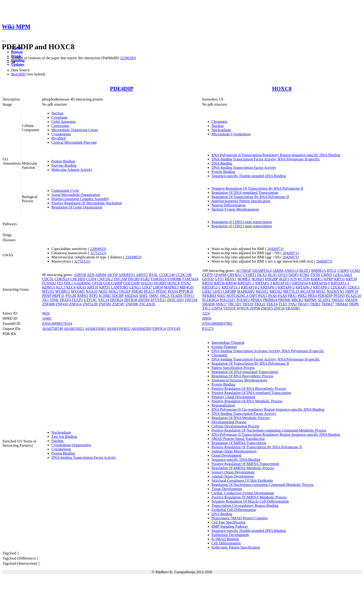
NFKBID (209, 296)
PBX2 (302, 296)
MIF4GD (186, 287)
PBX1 (292, 296)
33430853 (133, 257)
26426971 (275, 249)
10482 (47, 318)
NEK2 (113, 291)
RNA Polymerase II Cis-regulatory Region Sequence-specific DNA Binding (268, 409)
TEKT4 (272, 304)
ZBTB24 (116, 300)
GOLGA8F (132, 283)
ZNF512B (90, 304)
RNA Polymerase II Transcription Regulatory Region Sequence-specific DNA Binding (276, 155)
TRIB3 (315, 304)
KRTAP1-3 (264, 283)
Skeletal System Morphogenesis (235, 209)
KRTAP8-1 (321, 287)
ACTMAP (243, 271)
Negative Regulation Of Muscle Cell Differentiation (250, 501)
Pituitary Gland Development (233, 397)
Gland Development (226, 455)
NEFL (103, 291)
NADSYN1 (336, 291)
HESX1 (231, 279)
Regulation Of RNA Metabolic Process (240, 418)
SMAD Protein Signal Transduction (238, 439)
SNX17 (221, 304)
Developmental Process (229, 422)
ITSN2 (186, 283)
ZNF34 (279, 308)
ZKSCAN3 (175, 300)
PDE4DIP (122, 88)
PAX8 (282, 296)
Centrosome (60, 126)
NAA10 (92, 291)
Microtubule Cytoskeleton (231, 134)
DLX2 (262, 275)
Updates (18, 64)
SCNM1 (105, 296)
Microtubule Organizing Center (75, 130)
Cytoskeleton (61, 134)
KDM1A (49, 287)
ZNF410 (62, 304)
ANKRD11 (127, 275)
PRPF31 (58, 296)
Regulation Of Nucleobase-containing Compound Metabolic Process (262, 485)
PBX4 (312, 296)
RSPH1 (83, 296)
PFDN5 (339, 296)
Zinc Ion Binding (64, 437)
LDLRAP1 (339, 287)
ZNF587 (118, 304)
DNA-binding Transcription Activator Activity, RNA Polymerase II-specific (268, 351)
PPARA (256, 300)
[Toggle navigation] (4, 41)
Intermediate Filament (228, 343)
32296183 (127, 58)
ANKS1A (291, 271)
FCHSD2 (49, 283)
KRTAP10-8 (302, 283)
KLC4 (71, 287)
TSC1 (206, 308)
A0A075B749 (52, 329)
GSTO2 (208, 279)
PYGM (71, 296)
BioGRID (18, 74)
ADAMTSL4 (262, 271)
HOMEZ (244, 279)
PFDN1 (161, 291)
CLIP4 (91, 279)
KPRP (329, 279)
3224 (206, 313)
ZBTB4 (144, 300)
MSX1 (321, 291)
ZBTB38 (131, 300)
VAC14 (103, 300)
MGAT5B (308, 291)
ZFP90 (255, 308)
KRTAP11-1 (340, 283)
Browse (17, 52)
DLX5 (272, 275)
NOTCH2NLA (237, 296)
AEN (91, 275)
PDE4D (137, 291)
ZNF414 (75, 304)
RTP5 (93, 296)
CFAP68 (220, 275)
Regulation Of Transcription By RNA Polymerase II (250, 197)
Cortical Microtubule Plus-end (74, 142)
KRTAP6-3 (304, 287)
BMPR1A (319, 271)
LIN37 (147, 287)
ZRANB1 (293, 308)
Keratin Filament (224, 347)
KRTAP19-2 (250, 287)
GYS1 (219, 279)
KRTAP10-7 (282, 283)
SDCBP (118, 296)
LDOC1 (354, 287)
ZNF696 (132, 304)
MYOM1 (78, 291)
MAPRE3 (171, 287)
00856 (207, 318)
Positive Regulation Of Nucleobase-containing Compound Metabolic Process (269, 430)
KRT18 (93, 287)
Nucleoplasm (221, 130)
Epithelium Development (230, 535)
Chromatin (219, 122)
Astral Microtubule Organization (76, 195)
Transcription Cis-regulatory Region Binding (245, 506)
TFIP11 (188, 296)
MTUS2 (48, 291)
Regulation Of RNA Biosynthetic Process (242, 376)
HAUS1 (147, 283)
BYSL (153, 275)
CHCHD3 (78, 279)
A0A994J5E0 (141, 329)
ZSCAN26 (147, 304)
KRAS (81, 287)
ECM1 (304, 275)
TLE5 (283, 304)
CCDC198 (184, 275)
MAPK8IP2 (246, 291)
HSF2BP (271, 279)
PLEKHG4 (210, 300)
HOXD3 (258, 279)
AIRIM (101, 275)
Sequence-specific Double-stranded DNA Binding (249, 176)
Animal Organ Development (233, 476)
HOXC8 (282, 88)
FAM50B (174, 279)
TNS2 (292, 304)
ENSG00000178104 (57, 324)
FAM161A (159, 279)
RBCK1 (297, 300)
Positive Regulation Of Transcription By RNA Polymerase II (257, 447)
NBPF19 (351, 291)
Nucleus (57, 113)
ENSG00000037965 (217, 324)
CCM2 (355, 271)
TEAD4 (176, 296)
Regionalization (223, 405)
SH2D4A (131, 296)
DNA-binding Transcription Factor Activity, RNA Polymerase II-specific (266, 159)
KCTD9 (304, 279)
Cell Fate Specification (229, 522)
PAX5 (263, 296)
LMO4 (158, 287)
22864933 (97, 249)
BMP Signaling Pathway (230, 526)
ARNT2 (142, 275)
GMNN (327, 275)
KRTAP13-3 (231, 287)
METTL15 (291, 291)
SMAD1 (338, 300)
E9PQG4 (159, 329)
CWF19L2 (105, 279)
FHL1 (68, 283)
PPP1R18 (186, 291)
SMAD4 (351, 300)
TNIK (54, 300)
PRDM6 (284, 300)
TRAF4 (65, 300)
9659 (46, 313)
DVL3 (283, 275)
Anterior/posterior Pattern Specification (241, 201)
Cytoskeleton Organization (71, 445)
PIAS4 (173, 291)
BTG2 (331, 271)
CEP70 (207, 275)
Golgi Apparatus (63, 122)
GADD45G (83, 283)
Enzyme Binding (64, 165)
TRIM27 (328, 304)
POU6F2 (243, 300)
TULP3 (77, 300)
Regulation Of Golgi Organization (77, 207)
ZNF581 (105, 304)
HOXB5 (160, 283)
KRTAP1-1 (246, 283)
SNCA (165, 296)
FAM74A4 (190, 279)
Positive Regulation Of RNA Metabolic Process (247, 401)
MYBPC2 (63, 291)
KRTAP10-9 (321, 283)
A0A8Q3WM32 (118, 329)
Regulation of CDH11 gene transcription (242, 222)
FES (60, 283)
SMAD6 (208, 304)
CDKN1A (62, 279)
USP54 (217, 308)
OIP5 (253, 296)
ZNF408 (48, 304)
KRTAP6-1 (269, 287)
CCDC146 (167, 275)
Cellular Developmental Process (235, 426)
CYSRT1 (249, 275)
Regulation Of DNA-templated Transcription (245, 193)
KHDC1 (317, 279)
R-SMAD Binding (225, 539)
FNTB (315, 275)
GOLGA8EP (113, 283)
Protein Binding (63, 161)
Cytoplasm (59, 117)
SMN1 (154, 296)
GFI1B (97, 283)
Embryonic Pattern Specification (236, 547)
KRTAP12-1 (211, 287)
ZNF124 (191, 300)
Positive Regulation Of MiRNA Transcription (245, 464)
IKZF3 (284, 279)
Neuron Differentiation (229, 205)
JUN (293, 279)
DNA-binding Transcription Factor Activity (244, 168)
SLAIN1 (324, 300)
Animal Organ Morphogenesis (234, 451)
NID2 (221, 296)
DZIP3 (294, 275)
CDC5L (48, 279)
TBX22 (260, 304)
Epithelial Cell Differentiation (234, 510)
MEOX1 (262, 291)
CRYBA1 (234, 275)
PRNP (47, 296)
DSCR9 (134, 279)
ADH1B (80, 275)
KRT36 (219, 283)
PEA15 (149, 291)
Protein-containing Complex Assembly (80, 199)
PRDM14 (270, 300)
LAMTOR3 (120, 287)
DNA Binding (222, 163)
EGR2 (145, 279)
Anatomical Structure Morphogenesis (239, 380)
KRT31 (105, 287)
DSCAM (120, 279)
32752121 (98, 253)
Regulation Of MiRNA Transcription (239, 443)
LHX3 (217, 291)
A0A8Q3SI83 (95, 329)
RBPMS (310, 300)
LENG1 (135, 287)
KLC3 (61, 287)
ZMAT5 (267, 308)
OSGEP (125, 291)
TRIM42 (341, 304)
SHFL (144, 296)
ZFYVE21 (158, 300)
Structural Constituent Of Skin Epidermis (242, 480)
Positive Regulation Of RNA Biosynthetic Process (249, 389)
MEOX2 (276, 291)
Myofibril (58, 138)
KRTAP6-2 (286, 287)
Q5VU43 (174, 329)
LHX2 (207, 291)
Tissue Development (227, 489)
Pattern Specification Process (233, 368)
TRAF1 (303, 304)
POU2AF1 (227, 300)
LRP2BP (230, 291)
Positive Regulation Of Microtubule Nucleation (87, 203)
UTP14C (90, 300)
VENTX (229, 308)
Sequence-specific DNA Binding (236, 460)
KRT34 (351, 279)
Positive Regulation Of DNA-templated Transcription (251, 393)
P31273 (208, 329)
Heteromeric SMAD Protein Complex (240, 518)
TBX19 (248, 304)
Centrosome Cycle (65, 190)
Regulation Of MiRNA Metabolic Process (243, 468)
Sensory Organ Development (233, 472)
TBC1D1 (235, 304)
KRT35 (208, 283)
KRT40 (231, 283)
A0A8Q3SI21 (74, 329)
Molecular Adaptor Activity (72, 170)
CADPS (343, 271)
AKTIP (112, 275)
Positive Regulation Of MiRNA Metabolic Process (249, 497)
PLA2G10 (353, 296)
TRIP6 (354, 304)
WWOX (243, 308)
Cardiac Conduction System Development (243, 493)
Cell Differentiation (226, 543)
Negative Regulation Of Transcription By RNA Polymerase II (257, 188)
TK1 (45, 300)
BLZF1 (305, 271)
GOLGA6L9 (343, 275)
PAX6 (272, 296)
